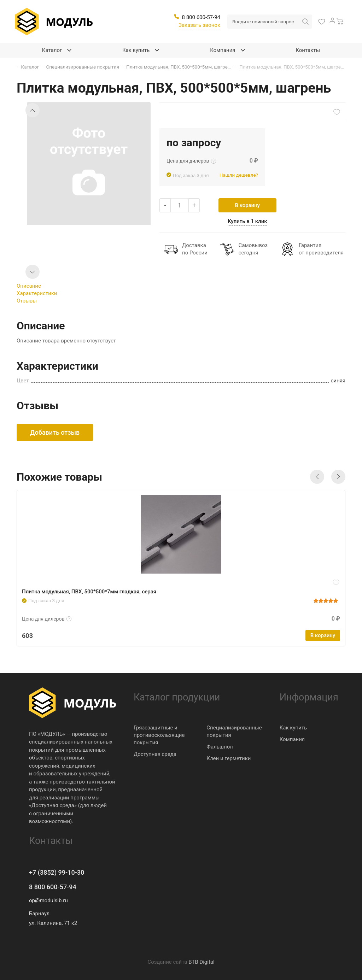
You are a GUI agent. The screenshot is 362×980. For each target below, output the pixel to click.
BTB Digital (201, 962)
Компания (292, 739)
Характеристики (37, 293)
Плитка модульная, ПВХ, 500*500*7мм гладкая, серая (89, 592)
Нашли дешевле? (239, 175)
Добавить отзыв (55, 432)
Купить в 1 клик (247, 221)
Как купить (293, 728)
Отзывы (27, 301)
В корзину (247, 205)
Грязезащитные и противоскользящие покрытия (159, 735)
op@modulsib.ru (48, 900)
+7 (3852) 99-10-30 (57, 872)
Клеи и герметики (229, 758)
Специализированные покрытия (234, 731)
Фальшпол (220, 747)
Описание (29, 286)
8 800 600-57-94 (53, 887)
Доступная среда (155, 754)
